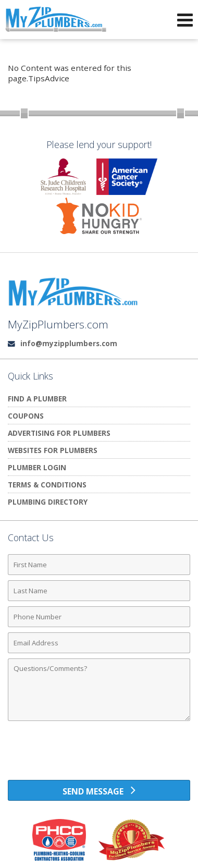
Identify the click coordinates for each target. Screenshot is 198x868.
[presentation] (99, 754)
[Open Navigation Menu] (185, 20)
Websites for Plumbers (53, 450)
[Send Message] (99, 790)
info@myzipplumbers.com (69, 343)
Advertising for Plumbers (59, 433)
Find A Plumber (37, 399)
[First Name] (99, 565)
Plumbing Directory (48, 502)
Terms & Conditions (47, 485)
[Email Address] (99, 643)
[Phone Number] (99, 617)
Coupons (26, 416)
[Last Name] (99, 591)
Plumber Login (37, 467)
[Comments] (99, 690)
